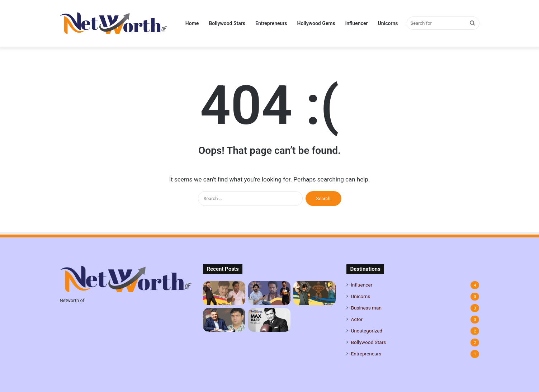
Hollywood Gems (316, 23)
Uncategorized (367, 331)
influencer (357, 23)
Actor (357, 319)
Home (192, 23)
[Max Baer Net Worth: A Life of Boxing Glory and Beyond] (269, 320)
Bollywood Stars (227, 23)
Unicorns (388, 23)
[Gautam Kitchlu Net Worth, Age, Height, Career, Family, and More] (269, 293)
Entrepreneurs (271, 23)
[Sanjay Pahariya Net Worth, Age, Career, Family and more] (224, 320)
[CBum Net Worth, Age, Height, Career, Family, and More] (315, 293)
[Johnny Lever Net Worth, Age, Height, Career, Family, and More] (224, 293)
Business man (366, 308)
